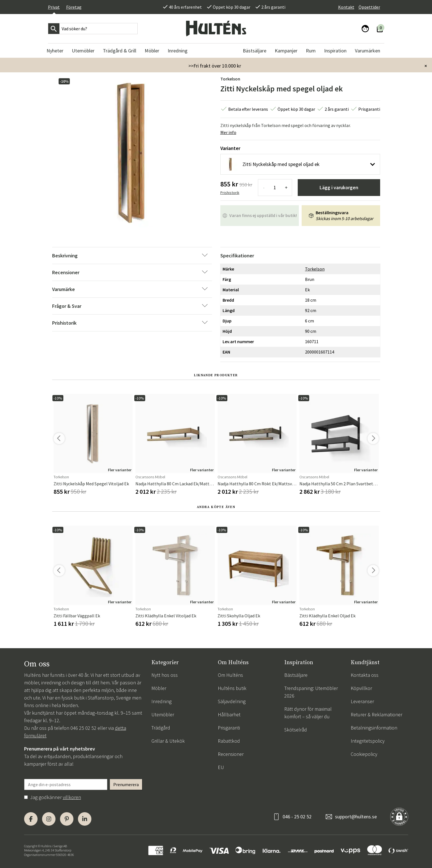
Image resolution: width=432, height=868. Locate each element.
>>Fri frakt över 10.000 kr (215, 66)
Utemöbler (163, 715)
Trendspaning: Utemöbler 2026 (311, 692)
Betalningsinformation (374, 728)
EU (221, 767)
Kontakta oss (365, 675)
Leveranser (362, 701)
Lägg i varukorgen (339, 187)
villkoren (72, 797)
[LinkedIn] (85, 819)
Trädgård (161, 728)
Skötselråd (296, 730)
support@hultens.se (356, 817)
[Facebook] (31, 819)
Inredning (161, 701)
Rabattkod (229, 741)
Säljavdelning (232, 701)
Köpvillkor (361, 688)
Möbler (159, 688)
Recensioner (231, 754)
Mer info (228, 132)
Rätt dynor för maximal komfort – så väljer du (308, 713)
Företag (74, 7)
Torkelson (230, 79)
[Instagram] (49, 819)
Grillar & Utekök (168, 741)
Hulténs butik (232, 688)
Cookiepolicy (364, 754)
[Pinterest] (67, 819)
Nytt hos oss (165, 675)
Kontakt (346, 7)
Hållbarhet (229, 715)
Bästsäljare (296, 675)
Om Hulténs (230, 675)
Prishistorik (230, 193)
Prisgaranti (229, 728)
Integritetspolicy (368, 741)
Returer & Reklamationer (376, 715)
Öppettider (369, 7)
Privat (54, 7)
